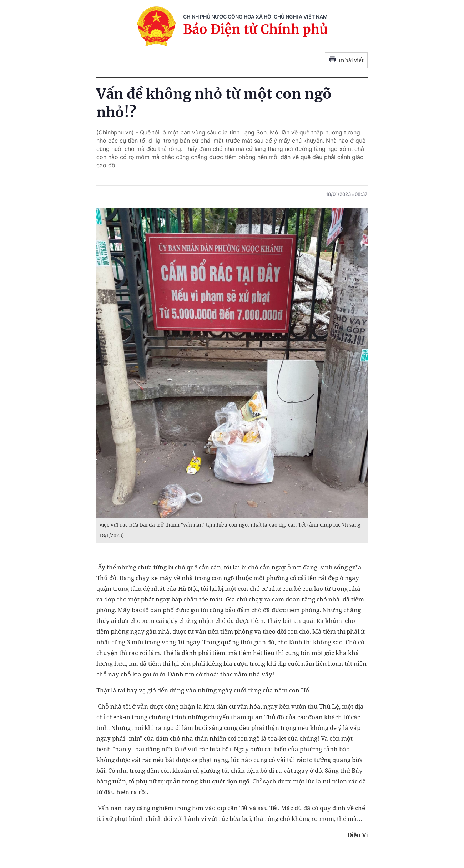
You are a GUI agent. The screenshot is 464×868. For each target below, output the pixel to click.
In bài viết (346, 60)
